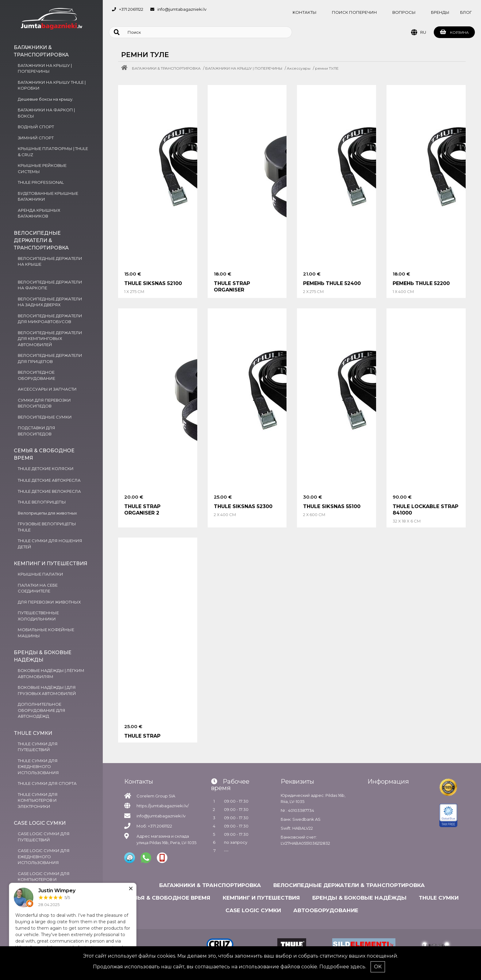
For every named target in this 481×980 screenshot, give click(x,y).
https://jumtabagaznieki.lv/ (163, 806)
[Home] (126, 68)
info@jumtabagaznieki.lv (182, 9)
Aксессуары (299, 68)
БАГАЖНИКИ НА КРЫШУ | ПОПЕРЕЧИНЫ (244, 68)
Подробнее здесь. (343, 967)
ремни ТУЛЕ (327, 68)
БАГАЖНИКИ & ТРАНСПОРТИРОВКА (166, 68)
